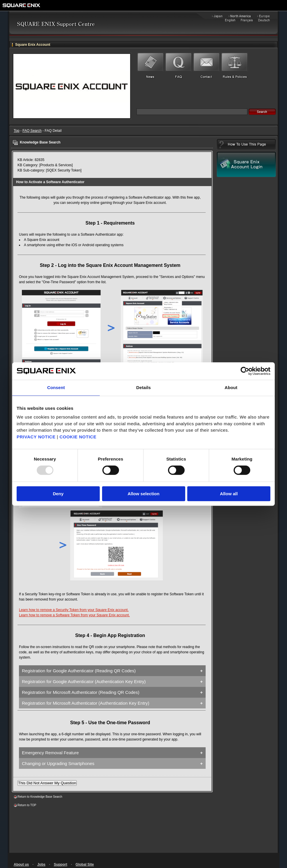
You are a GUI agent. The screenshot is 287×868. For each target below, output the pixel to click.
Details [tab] (143, 387)
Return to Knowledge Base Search (40, 797)
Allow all (229, 494)
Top (16, 131)
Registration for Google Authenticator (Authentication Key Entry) (84, 681)
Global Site (85, 864)
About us (21, 864)
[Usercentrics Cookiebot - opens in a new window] (245, 371)
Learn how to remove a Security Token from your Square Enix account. (74, 610)
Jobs (41, 864)
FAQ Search (32, 131)
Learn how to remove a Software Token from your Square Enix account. (74, 615)
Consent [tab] (56, 387)
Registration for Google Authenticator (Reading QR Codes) (79, 671)
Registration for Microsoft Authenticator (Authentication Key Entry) (86, 703)
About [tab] (231, 387)
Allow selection (143, 494)
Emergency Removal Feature (50, 753)
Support (60, 864)
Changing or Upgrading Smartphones (58, 763)
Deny (58, 494)
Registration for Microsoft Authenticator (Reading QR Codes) (81, 692)
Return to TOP (27, 805)
